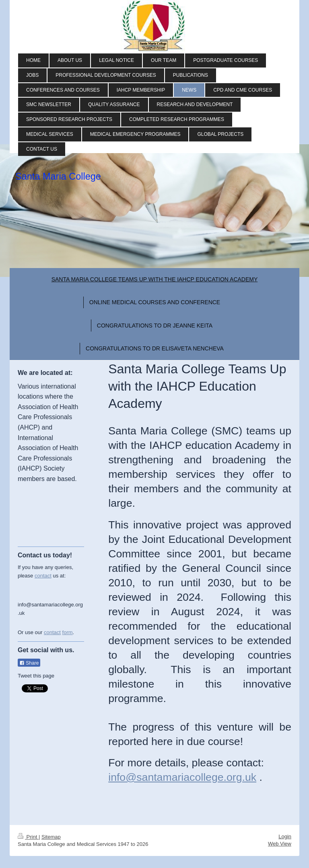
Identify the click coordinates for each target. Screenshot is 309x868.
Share (29, 663)
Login (285, 836)
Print (28, 837)
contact (43, 576)
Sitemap (51, 837)
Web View (280, 844)
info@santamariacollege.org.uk (182, 777)
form (68, 632)
